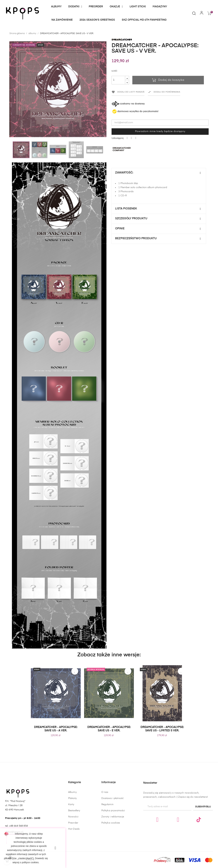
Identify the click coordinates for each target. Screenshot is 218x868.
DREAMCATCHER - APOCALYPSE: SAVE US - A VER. (56, 729)
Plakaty (72, 828)
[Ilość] (118, 80)
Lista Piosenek (126, 209)
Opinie (120, 229)
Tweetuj (131, 138)
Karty (71, 834)
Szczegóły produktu (131, 219)
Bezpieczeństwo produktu (136, 239)
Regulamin (107, 847)
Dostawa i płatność (113, 841)
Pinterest (136, 138)
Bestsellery (74, 840)
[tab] (159, 173)
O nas (105, 835)
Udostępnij (127, 138)
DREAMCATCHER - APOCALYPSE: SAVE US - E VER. (109, 729)
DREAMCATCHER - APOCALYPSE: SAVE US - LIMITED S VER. (162, 729)
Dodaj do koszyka (168, 80)
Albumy (72, 822)
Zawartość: (124, 173)
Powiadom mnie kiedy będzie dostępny (160, 131)
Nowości (73, 846)
